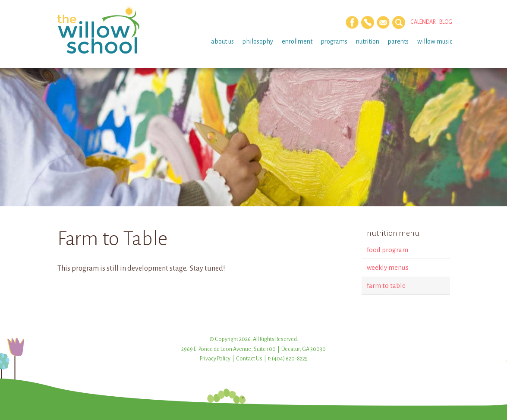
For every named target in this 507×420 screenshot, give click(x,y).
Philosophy (258, 41)
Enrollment (297, 41)
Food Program (387, 250)
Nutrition (368, 41)
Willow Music (435, 41)
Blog (446, 22)
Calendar (423, 22)
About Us (222, 41)
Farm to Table (386, 286)
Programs (334, 41)
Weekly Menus (388, 267)
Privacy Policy (215, 359)
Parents (398, 41)
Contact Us (249, 359)
